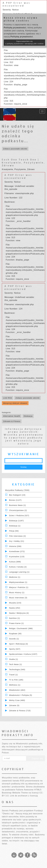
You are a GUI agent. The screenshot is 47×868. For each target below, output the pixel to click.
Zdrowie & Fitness (12, 421)
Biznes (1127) (15, 500)
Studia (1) (14, 659)
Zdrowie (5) (14, 705)
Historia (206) (15, 546)
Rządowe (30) (15, 634)
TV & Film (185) (16, 680)
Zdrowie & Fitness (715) (20, 711)
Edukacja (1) (15, 526)
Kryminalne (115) (17, 557)
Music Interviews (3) (18, 598)
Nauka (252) (15, 608)
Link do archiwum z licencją (24, 796)
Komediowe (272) (17, 551)
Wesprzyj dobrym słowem (15, 403)
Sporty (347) (15, 649)
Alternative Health (12, 416)
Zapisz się (36, 758)
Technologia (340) (17, 670)
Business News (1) (18, 505)
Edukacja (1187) (16, 521)
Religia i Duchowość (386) (21, 628)
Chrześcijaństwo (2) (18, 510)
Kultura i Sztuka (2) (18, 567)
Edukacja (28, 416)
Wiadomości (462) (17, 690)
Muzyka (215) (15, 603)
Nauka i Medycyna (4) (19, 613)
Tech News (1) (16, 664)
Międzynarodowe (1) (18, 582)
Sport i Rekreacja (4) (19, 644)
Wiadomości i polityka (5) (21, 695)
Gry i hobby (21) (17, 541)
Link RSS (8, 398)
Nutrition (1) (15, 618)
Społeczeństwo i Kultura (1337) (23, 654)
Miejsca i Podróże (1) (19, 587)
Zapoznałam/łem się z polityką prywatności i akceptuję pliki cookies (24, 43)
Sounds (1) (14, 639)
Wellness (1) (15, 685)
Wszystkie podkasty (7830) (17, 490)
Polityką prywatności (15, 28)
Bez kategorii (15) (17, 495)
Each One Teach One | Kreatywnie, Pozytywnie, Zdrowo (23, 162)
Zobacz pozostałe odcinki (15, 149)
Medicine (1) (15, 577)
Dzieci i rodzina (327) (19, 516)
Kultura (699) (15, 562)
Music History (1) (17, 593)
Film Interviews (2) (17, 536)
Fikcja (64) (14, 531)
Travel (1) (13, 675)
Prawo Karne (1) (16, 623)
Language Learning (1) (19, 572)
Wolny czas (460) (17, 700)
